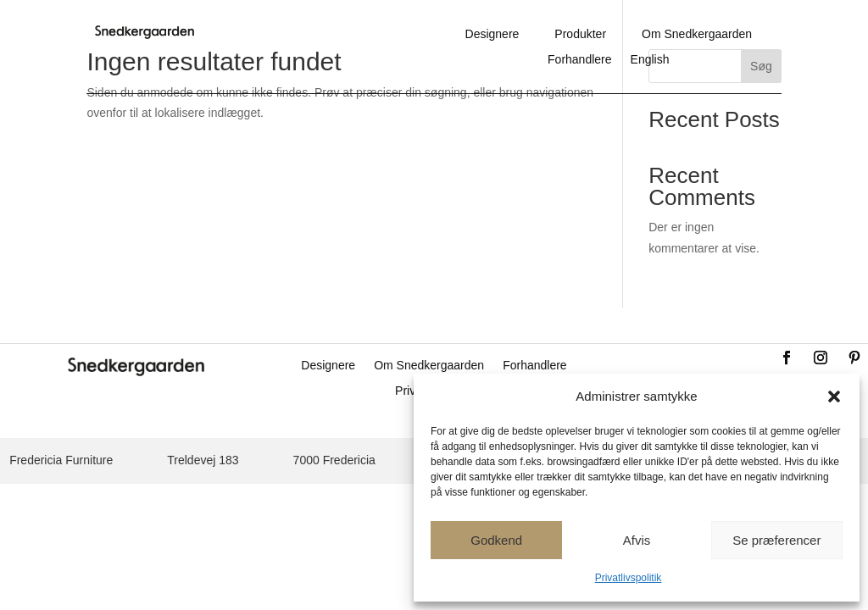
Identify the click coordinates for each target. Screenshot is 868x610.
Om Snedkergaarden (697, 34)
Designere (492, 34)
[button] (834, 396)
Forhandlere (580, 60)
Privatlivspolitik (629, 578)
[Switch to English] (650, 63)
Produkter (580, 34)
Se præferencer (776, 540)
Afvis (637, 540)
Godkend (496, 540)
